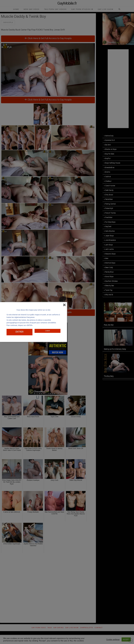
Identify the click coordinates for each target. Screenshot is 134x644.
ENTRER (19, 332)
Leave (48, 330)
